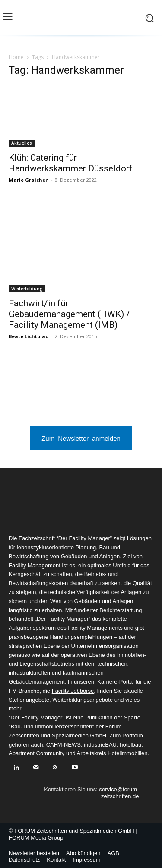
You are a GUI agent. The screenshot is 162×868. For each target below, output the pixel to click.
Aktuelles (22, 143)
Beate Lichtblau (29, 336)
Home (16, 57)
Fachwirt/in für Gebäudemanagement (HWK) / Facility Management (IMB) (69, 314)
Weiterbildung (27, 289)
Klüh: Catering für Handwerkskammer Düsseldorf (71, 163)
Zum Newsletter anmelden (81, 438)
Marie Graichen (29, 180)
